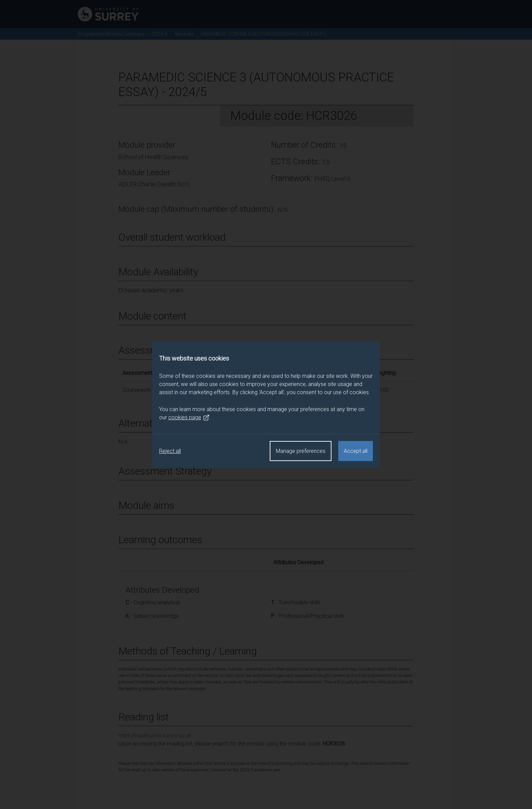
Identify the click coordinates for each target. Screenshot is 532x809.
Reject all (170, 451)
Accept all (356, 451)
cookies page (189, 418)
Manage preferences (301, 451)
